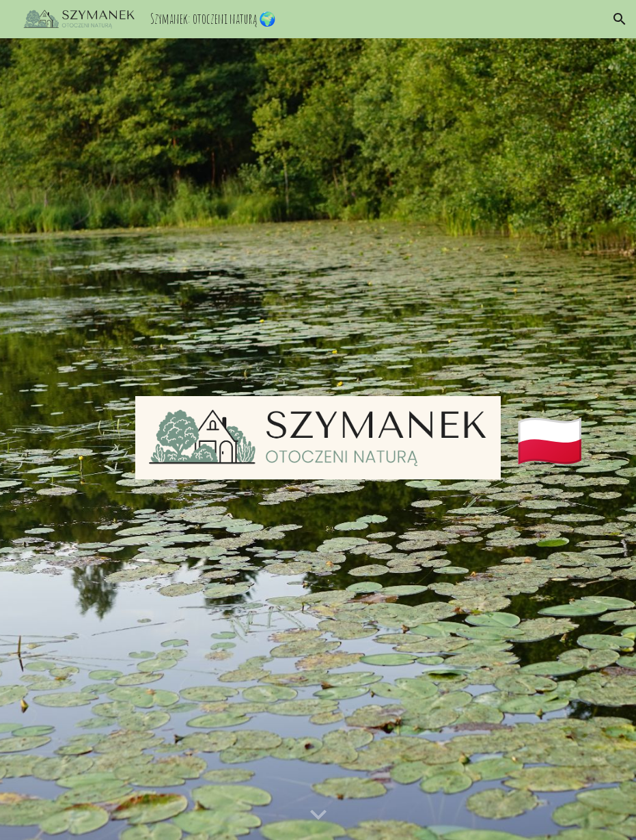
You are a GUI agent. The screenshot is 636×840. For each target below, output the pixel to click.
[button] (620, 19)
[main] (555, 439)
